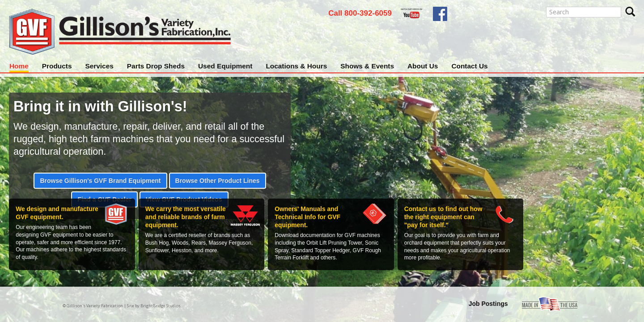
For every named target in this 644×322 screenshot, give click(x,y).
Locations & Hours (296, 66)
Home (19, 66)
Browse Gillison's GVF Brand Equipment (100, 181)
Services (99, 66)
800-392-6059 (368, 13)
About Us (423, 66)
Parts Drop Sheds (156, 66)
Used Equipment (225, 66)
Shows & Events (367, 66)
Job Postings (488, 304)
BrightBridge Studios (161, 306)
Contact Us (469, 66)
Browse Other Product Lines (218, 181)
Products (57, 66)
